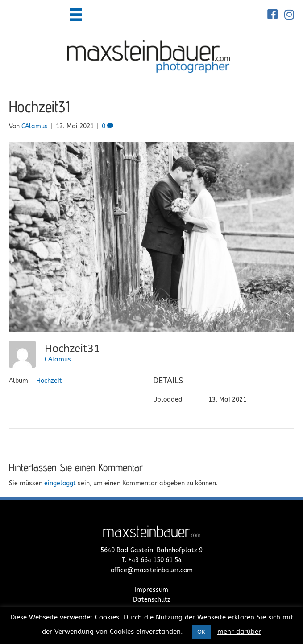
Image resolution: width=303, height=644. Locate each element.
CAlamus (58, 359)
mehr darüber (239, 632)
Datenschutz (152, 600)
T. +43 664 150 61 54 (152, 560)
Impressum (151, 590)
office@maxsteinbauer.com (152, 570)
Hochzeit (49, 381)
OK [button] (201, 632)
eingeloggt (60, 483)
